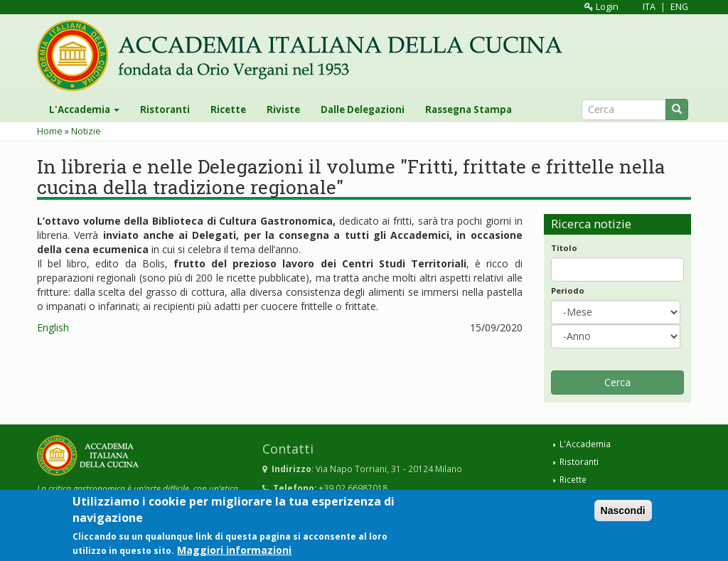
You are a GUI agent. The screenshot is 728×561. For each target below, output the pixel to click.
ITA (649, 7)
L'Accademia (84, 109)
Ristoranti (165, 109)
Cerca (617, 382)
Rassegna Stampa (469, 109)
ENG (679, 7)
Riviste (283, 109)
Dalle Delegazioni (363, 109)
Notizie (86, 131)
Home (50, 131)
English (53, 327)
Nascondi (623, 516)
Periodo (568, 290)
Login (601, 7)
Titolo (564, 248)
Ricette (228, 109)
